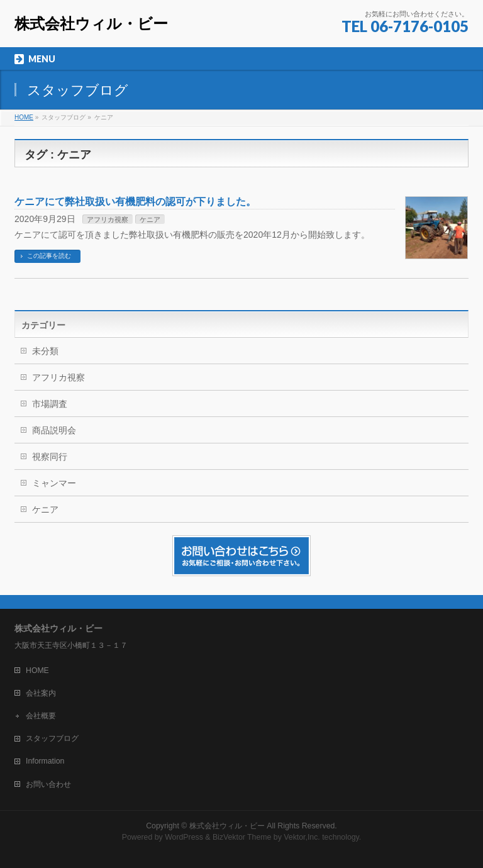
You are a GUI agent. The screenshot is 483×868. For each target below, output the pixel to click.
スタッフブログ (52, 738)
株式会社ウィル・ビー (91, 24)
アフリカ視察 (108, 220)
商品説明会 (54, 430)
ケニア (150, 220)
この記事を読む (49, 256)
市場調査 (50, 404)
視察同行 (50, 457)
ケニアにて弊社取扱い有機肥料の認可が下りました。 (135, 202)
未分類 (45, 351)
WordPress (184, 837)
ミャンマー (54, 483)
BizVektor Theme (242, 837)
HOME (37, 670)
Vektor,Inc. (302, 837)
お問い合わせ (48, 784)
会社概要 (41, 716)
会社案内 (41, 693)
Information (45, 761)
